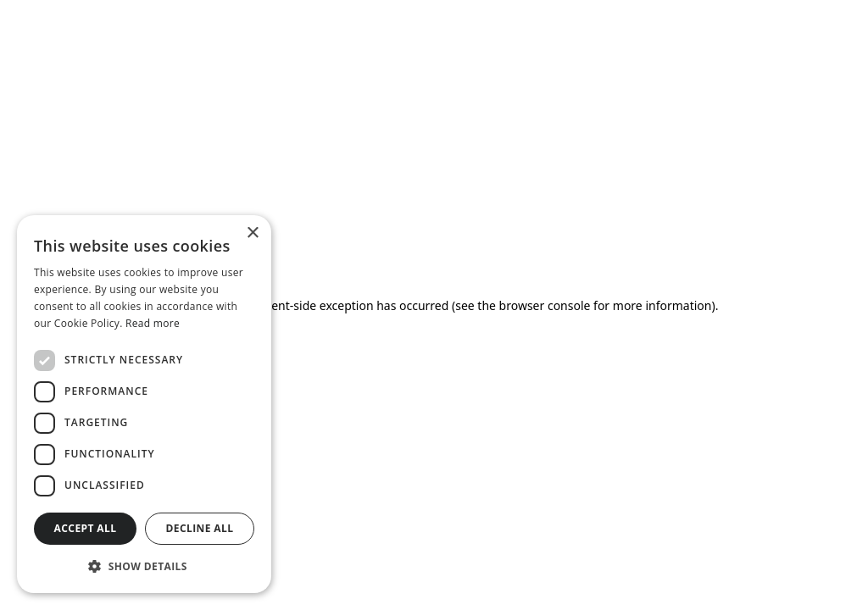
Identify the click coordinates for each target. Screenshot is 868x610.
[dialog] (144, 404)
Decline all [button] (200, 528)
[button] (144, 566)
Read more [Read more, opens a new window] (153, 323)
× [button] (252, 233)
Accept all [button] (86, 528)
